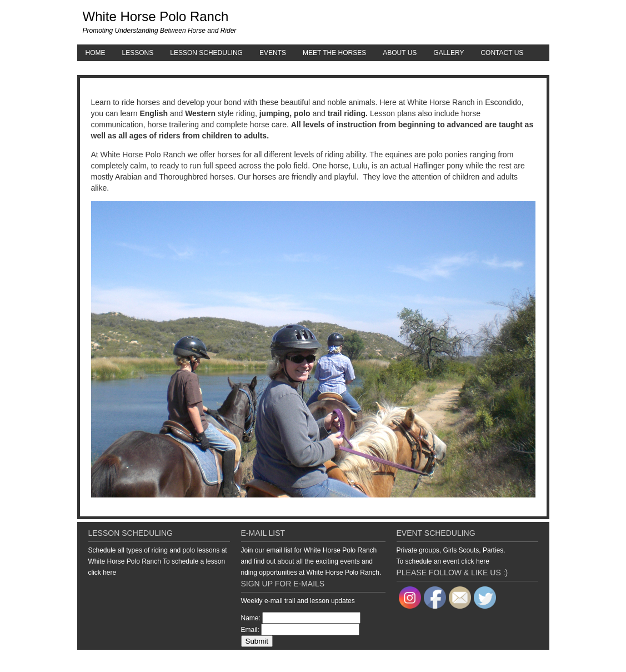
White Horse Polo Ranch (156, 16)
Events (273, 53)
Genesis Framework (464, 661)
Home (96, 53)
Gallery (449, 53)
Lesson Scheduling (206, 53)
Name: (251, 618)
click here (102, 573)
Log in (541, 661)
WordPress (512, 661)
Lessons (138, 53)
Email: (250, 630)
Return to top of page (116, 661)
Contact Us (502, 53)
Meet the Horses (334, 53)
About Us (400, 53)
